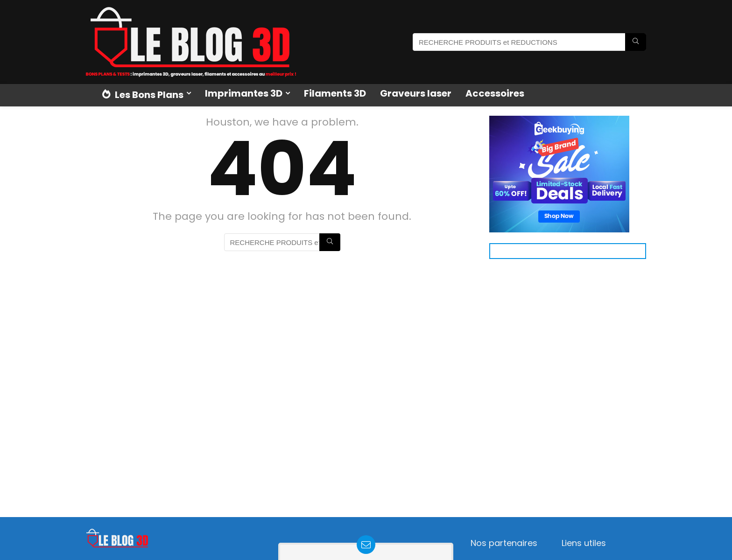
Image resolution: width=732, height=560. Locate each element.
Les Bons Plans (143, 95)
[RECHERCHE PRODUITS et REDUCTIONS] (636, 42)
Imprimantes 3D (244, 93)
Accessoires (495, 93)
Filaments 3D (335, 93)
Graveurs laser (416, 93)
